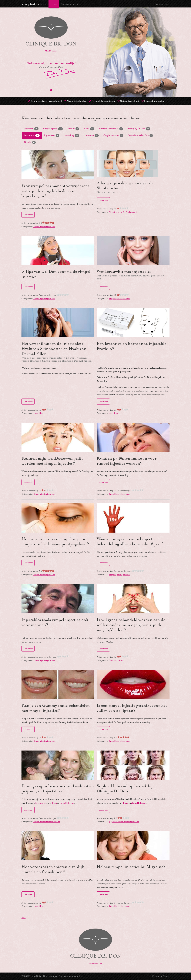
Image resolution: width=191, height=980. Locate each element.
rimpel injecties (67, 803)
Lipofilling (71, 136)
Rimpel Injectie (53, 129)
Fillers (89, 129)
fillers (54, 803)
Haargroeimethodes (111, 129)
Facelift (73, 129)
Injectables (32, 136)
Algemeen (31, 129)
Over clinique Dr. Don (140, 136)
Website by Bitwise (161, 976)
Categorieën (162, 4)
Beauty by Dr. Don (139, 129)
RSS (24, 917)
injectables (40, 803)
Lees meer (28, 215)
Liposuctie (91, 136)
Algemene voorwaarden (71, 976)
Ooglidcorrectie (113, 136)
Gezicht (30, 142)
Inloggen (53, 976)
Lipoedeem (52, 136)
